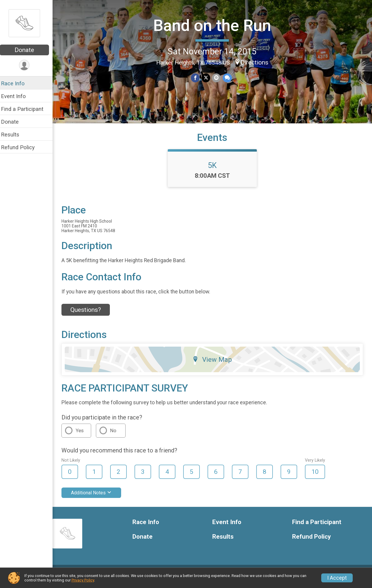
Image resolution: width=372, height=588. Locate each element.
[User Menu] (28, 65)
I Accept (337, 578)
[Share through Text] (229, 78)
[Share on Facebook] (198, 78)
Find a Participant (26, 109)
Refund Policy (22, 147)
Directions (257, 62)
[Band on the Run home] (28, 23)
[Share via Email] (218, 78)
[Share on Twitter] (208, 78)
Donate (28, 50)
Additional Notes (95, 497)
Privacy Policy (83, 580)
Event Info (17, 96)
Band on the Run (214, 25)
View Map (214, 364)
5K (214, 170)
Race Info (17, 83)
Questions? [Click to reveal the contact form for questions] (90, 315)
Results (14, 135)
